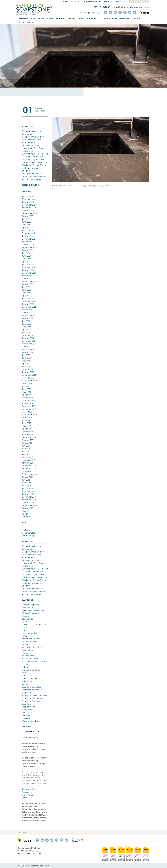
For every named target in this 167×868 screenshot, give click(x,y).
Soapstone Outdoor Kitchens (35, 695)
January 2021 (28, 372)
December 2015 (29, 497)
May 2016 (26, 485)
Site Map (22, 833)
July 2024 (26, 253)
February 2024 (28, 267)
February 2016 (28, 491)
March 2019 (27, 432)
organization (28, 664)
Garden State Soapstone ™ (34, 624)
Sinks (81, 18)
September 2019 (29, 415)
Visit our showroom (30, 738)
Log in (25, 527)
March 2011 (27, 517)
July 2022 (26, 321)
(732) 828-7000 (102, 7)
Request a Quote (78, 1)
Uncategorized (29, 718)
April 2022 (26, 329)
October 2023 (28, 278)
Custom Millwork (109, 18)
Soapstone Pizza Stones (32, 698)
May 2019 (26, 426)
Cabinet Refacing (26, 22)
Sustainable (27, 709)
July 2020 (26, 386)
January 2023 (28, 304)
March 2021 (27, 366)
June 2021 (26, 358)
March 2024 (27, 264)
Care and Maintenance (33, 610)
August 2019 (27, 417)
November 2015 (29, 500)
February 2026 (28, 199)
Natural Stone (28, 656)
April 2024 (26, 261)
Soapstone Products (31, 701)
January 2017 (28, 463)
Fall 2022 (26, 622)
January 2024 (28, 270)
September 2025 (29, 213)
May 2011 (26, 511)
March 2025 (27, 230)
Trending (26, 715)
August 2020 (27, 383)
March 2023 (27, 298)
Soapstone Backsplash (32, 687)
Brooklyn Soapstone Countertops (31, 606)
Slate (33, 18)
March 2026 (27, 196)
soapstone (27, 684)
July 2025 (26, 219)
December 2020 (29, 375)
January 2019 (28, 434)
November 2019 (29, 409)
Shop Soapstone (87, 12)
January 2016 (28, 494)
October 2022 (28, 312)
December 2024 (29, 239)
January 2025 (28, 236)
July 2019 (26, 420)
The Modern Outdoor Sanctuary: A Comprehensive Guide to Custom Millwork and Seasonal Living (33, 137)
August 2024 (27, 250)
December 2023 (29, 273)
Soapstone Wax (29, 707)
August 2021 (27, 352)
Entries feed (27, 530)
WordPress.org (28, 536)
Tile (23, 712)
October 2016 (28, 471)
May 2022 (26, 327)
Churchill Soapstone (31, 613)
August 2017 (27, 443)
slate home (27, 681)
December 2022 (29, 307)
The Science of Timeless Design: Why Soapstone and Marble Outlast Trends (35, 176)
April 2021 (26, 363)
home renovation (30, 633)
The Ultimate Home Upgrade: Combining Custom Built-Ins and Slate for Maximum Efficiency (35, 166)
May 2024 (26, 259)
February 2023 (28, 301)
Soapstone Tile (28, 704)
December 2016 (29, 466)
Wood (41, 18)
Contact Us (120, 1)
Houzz (25, 636)
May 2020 (26, 392)
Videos (135, 18)
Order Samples (95, 1)
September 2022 (29, 315)
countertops (27, 619)
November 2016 (29, 468)
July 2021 (26, 355)
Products (125, 18)
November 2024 (29, 242)
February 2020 (28, 400)
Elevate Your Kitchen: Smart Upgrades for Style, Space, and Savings (34, 148)
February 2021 (28, 369)
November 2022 (29, 310)
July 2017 (26, 446)
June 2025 (26, 222)
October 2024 (28, 244)
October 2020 (28, 378)
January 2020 (28, 403)
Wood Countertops (30, 721)
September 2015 (29, 505)
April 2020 (26, 395)
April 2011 (26, 514)
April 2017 (26, 454)
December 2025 (29, 205)
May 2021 (26, 361)
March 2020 (27, 397)
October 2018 (28, 440)
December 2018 (29, 437)
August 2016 (27, 477)
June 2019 (26, 423)
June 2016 (26, 483)
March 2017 (27, 457)
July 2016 (26, 480)
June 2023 (26, 290)
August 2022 (27, 318)
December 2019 (29, 406)
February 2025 (28, 233)
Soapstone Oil (28, 692)
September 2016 (29, 474)
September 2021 (29, 349)
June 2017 (26, 449)
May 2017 (26, 451)
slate (24, 675)
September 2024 (29, 247)
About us (108, 1)
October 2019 (28, 412)
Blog (97, 12)
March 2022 (27, 332)
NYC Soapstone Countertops (35, 661)
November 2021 (29, 344)
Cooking (26, 616)
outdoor (25, 667)
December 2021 (29, 341)
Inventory (61, 18)
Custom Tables (92, 18)
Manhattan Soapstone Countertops (32, 649)
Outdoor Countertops (32, 670)
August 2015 (27, 508)
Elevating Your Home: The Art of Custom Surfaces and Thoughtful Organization (35, 157)
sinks (24, 673)
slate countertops (30, 678)
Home (65, 1)
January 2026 (28, 202)
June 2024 (26, 256)
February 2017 (28, 460)
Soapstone (23, 18)
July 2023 (26, 287)
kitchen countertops (31, 639)
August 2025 (27, 216)
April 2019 (26, 429)
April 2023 (26, 295)
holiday (25, 627)
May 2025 (26, 225)
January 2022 (28, 338)
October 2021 (28, 346)
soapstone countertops (32, 690)
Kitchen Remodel (30, 641)
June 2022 (26, 324)
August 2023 (27, 284)
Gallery (72, 18)
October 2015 (28, 502)
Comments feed (29, 533)
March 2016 (27, 488)
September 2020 (29, 380)
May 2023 (26, 293)
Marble (50, 18)
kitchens (26, 644)
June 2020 (26, 389)
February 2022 (28, 335)
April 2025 (26, 227)
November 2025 (29, 208)
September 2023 (29, 281)
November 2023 (29, 276)
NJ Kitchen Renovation (32, 658)
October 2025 (28, 210)
